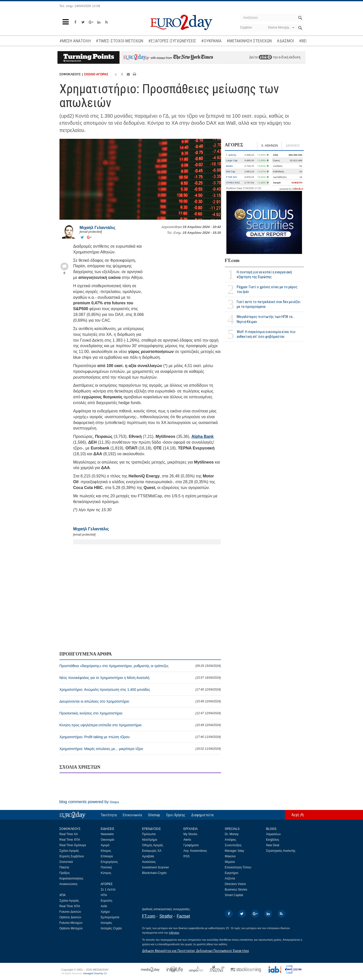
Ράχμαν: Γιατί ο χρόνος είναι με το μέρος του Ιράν (267, 289)
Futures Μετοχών (71, 923)
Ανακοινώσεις (69, 884)
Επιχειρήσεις (109, 862)
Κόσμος (106, 851)
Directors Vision (235, 884)
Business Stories (236, 890)
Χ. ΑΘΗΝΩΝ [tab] (269, 146)
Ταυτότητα (109, 815)
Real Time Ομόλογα (73, 845)
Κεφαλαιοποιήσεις (71, 878)
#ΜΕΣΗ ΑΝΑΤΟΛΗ (75, 41)
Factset (183, 916)
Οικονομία (108, 840)
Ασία (104, 906)
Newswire (107, 834)
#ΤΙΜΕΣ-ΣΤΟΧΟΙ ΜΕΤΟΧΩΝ (119, 41)
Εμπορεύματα (110, 917)
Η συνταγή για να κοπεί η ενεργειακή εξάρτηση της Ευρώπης (264, 274)
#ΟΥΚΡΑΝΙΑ (211, 41)
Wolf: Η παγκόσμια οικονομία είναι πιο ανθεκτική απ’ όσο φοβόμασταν (266, 334)
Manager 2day (235, 851)
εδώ (265, 57)
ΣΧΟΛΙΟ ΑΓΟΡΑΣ (96, 74)
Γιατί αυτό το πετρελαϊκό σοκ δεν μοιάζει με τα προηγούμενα (269, 304)
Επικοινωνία (132, 815)
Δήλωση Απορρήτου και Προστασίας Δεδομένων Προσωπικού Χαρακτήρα (195, 951)
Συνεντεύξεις (233, 845)
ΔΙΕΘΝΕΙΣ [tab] (293, 146)
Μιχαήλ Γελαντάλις (98, 228)
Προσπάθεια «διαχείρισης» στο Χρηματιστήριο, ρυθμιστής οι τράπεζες (140, 666)
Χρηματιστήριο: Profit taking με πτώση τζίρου (140, 737)
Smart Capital (234, 895)
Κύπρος (106, 873)
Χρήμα (105, 912)
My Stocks (190, 834)
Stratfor (166, 916)
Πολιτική (106, 867)
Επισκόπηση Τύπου (238, 867)
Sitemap (154, 815)
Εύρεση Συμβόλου (72, 856)
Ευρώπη (107, 901)
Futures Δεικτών (70, 912)
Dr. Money (232, 834)
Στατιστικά (66, 862)
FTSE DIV (232, 177)
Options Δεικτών (70, 917)
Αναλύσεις (149, 862)
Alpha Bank (202, 436)
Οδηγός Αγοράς (153, 845)
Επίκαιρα (107, 856)
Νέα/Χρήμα (150, 840)
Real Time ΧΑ (69, 834)
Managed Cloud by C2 (95, 973)
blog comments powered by (89, 802)
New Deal (273, 845)
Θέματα (230, 862)
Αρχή (295, 815)
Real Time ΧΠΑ (70, 840)
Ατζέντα (230, 878)
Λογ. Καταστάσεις (195, 851)
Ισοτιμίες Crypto (111, 928)
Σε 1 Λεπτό (108, 890)
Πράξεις (65, 873)
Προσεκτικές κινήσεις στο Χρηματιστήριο (140, 713)
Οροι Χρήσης (176, 815)
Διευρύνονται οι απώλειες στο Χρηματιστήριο (140, 701)
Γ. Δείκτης (231, 155)
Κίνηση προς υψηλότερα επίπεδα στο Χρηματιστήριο (140, 725)
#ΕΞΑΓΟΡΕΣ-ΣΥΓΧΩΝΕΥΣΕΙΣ (172, 41)
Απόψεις (231, 840)
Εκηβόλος (273, 840)
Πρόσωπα (149, 834)
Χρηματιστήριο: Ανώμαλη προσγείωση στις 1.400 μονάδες (140, 690)
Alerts (187, 840)
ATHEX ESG (233, 183)
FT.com (232, 260)
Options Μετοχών (71, 928)
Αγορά (105, 845)
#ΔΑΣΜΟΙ (285, 41)
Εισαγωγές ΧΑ (152, 851)
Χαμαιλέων (274, 834)
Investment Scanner (156, 867)
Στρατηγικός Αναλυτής (281, 851)
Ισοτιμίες (107, 923)
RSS (187, 856)
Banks (230, 166)
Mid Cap (231, 171)
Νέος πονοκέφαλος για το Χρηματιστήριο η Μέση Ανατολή (140, 678)
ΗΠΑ (104, 895)
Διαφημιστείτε (203, 815)
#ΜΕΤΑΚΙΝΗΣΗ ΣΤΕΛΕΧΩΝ (249, 41)
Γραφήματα (191, 845)
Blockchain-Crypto (154, 873)
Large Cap (232, 160)
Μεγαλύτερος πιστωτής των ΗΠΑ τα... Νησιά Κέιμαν (266, 319)
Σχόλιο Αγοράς (69, 851)
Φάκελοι (230, 856)
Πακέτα (64, 867)
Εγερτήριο (232, 873)
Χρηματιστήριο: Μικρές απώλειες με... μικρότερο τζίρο (140, 749)
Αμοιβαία (148, 856)
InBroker (174, 933)
